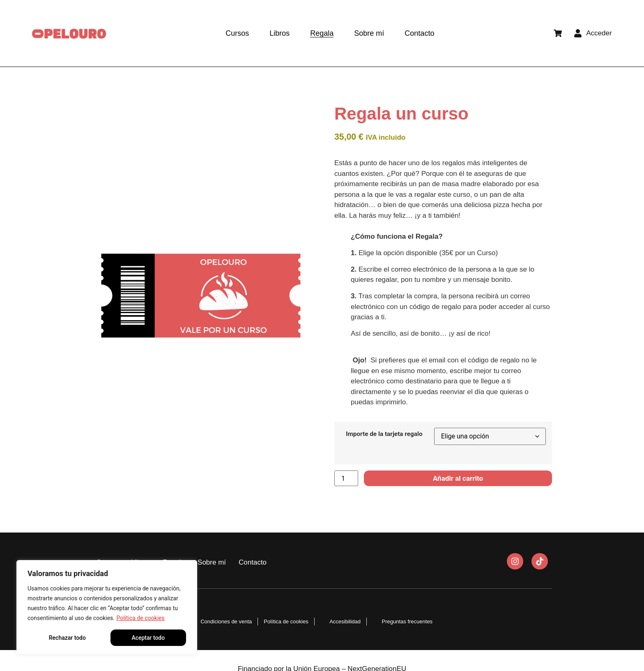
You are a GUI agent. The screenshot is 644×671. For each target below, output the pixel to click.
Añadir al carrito (458, 478)
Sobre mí (369, 33)
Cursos (237, 33)
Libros (279, 33)
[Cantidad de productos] (346, 478)
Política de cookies (140, 618)
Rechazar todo (67, 638)
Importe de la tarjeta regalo (384, 434)
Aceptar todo (148, 638)
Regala (322, 33)
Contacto (419, 33)
